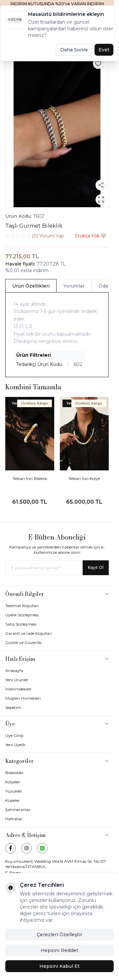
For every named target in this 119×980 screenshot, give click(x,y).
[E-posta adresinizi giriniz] (57, 568)
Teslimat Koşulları (22, 606)
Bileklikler (14, 773)
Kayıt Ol (96, 567)
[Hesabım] (91, 27)
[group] (57, 130)
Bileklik (51, 45)
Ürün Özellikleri (31, 286)
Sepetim (13, 707)
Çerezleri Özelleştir (59, 935)
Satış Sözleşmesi (21, 624)
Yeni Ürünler (17, 680)
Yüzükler (14, 791)
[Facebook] (11, 848)
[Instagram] (26, 848)
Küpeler (13, 800)
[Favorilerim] (78, 26)
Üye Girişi (14, 735)
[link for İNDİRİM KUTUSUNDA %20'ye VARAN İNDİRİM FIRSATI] (57, 7)
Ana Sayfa (20, 45)
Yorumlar (74, 286)
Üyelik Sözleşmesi (22, 615)
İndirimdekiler (19, 689)
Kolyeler (13, 782)
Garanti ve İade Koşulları (29, 633)
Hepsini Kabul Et (59, 966)
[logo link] (46, 26)
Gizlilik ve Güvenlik (23, 643)
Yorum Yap (35, 236)
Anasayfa (14, 671)
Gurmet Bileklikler (84, 45)
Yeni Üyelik (15, 745)
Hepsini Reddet (59, 950)
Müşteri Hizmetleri (23, 698)
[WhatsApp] (42, 848)
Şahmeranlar (18, 810)
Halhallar (14, 819)
